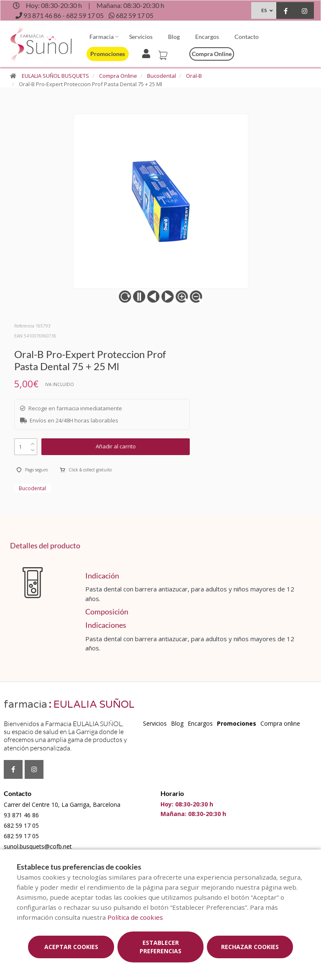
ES (264, 10)
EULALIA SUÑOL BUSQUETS (55, 76)
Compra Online (118, 76)
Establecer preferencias (160, 947)
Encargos (207, 37)
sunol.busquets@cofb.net (38, 846)
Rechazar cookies (250, 947)
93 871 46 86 (21, 815)
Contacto (247, 37)
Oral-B (194, 76)
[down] (33, 448)
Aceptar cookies (71, 947)
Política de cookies (135, 917)
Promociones (108, 54)
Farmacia (102, 37)
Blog (174, 37)
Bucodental (162, 76)
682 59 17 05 (21, 825)
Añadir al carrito (116, 446)
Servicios (141, 37)
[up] (33, 442)
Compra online (212, 54)
